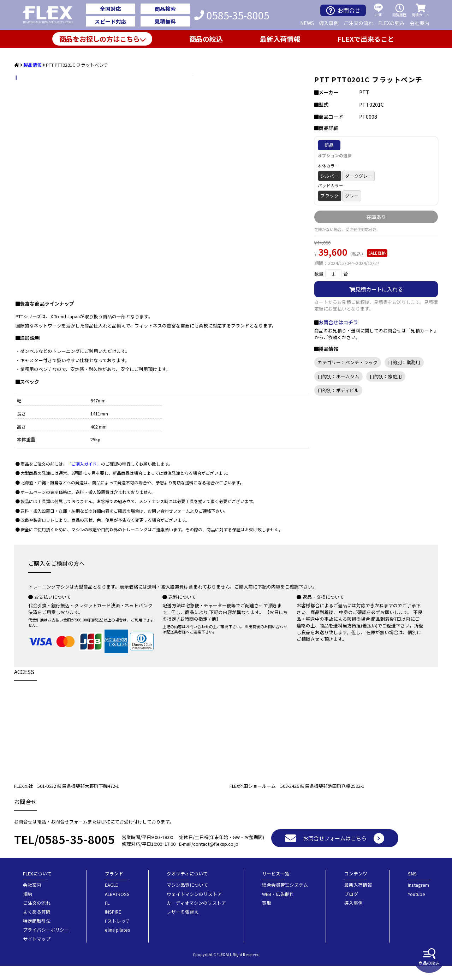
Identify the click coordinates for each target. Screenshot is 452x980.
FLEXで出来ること (366, 39)
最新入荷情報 (280, 39)
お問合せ (343, 10)
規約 (28, 908)
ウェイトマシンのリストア (194, 908)
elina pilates (118, 944)
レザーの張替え (183, 926)
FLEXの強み (391, 23)
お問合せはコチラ (338, 322)
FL (107, 917)
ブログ (351, 908)
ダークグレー (359, 176)
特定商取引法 (37, 935)
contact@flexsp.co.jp (216, 858)
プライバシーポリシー (46, 944)
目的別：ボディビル (338, 390)
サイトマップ (37, 953)
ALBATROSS (117, 908)
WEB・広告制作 (278, 908)
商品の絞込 (429, 957)
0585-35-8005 (232, 15)
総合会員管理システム (285, 899)
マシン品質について (187, 899)
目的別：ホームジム (338, 376)
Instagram (418, 899)
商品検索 (165, 9)
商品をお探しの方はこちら (100, 39)
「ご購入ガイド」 (84, 478)
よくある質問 (37, 926)
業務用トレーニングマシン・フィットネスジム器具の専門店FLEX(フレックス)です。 (52, 15)
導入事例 (329, 23)
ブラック (329, 196)
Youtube (417, 908)
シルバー (329, 176)
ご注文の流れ (358, 23)
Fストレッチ (118, 935)
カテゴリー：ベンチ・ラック (348, 362)
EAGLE (111, 899)
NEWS (307, 23)
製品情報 (32, 65)
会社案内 (420, 23)
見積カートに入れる (376, 289)
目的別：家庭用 (386, 376)
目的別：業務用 (404, 362)
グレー (352, 196)
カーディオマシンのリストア (196, 917)
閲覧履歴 (399, 10)
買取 (267, 917)
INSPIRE (113, 926)
